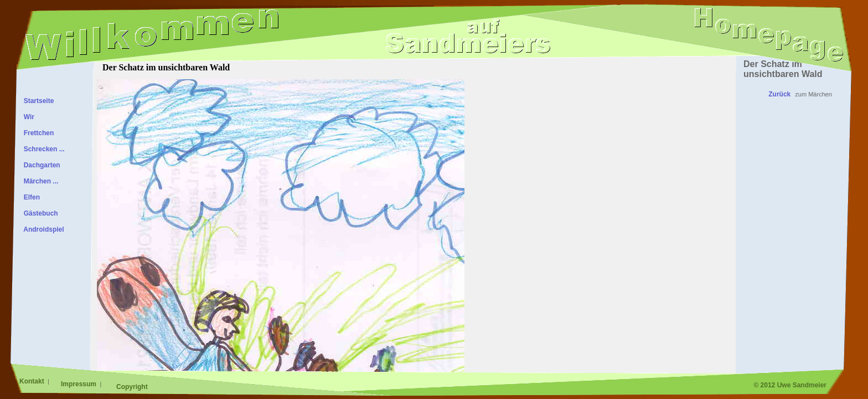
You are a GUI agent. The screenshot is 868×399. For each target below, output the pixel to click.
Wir (27, 117)
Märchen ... (39, 181)
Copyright (132, 387)
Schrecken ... (42, 149)
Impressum (79, 384)
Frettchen (37, 133)
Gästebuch (39, 213)
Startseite (37, 101)
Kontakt (33, 381)
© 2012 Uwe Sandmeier (790, 385)
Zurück (779, 94)
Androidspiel (42, 229)
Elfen (30, 197)
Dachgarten (40, 165)
